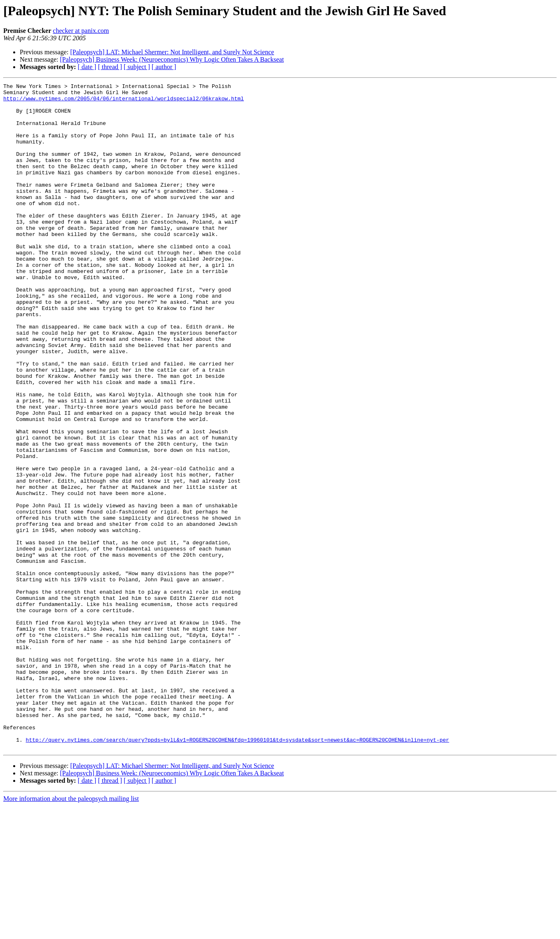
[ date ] (87, 67)
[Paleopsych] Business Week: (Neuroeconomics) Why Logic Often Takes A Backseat (172, 59)
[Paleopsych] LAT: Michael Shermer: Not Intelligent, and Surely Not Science (172, 52)
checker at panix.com (81, 31)
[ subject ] (137, 67)
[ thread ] (110, 67)
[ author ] (164, 67)
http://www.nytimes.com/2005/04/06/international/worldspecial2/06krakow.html (124, 102)
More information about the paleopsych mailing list (71, 932)
